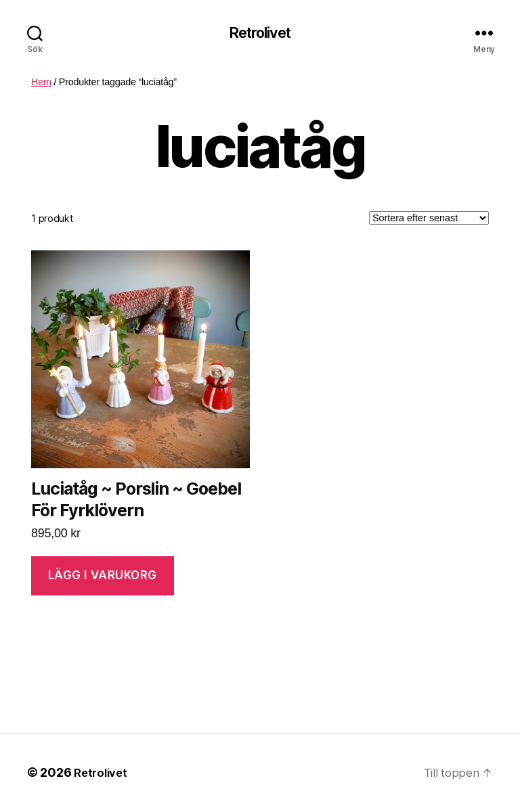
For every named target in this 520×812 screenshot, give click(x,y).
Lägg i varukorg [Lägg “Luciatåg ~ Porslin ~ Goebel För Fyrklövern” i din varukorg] (103, 577)
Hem (41, 83)
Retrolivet (260, 34)
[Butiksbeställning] (429, 220)
